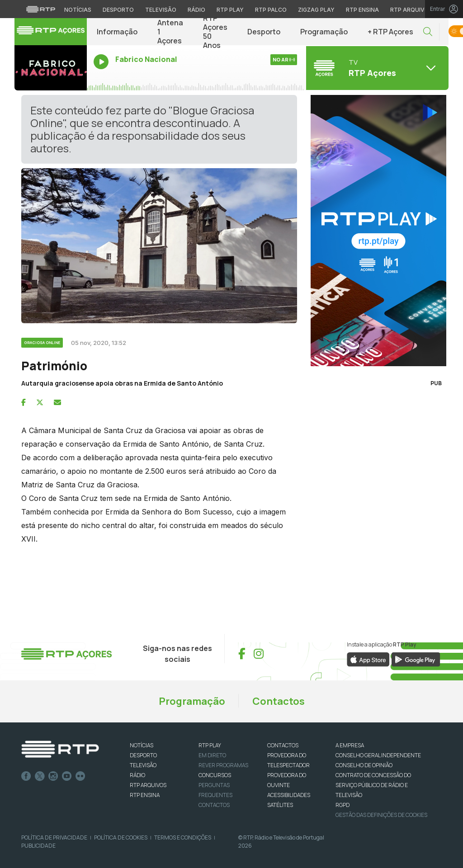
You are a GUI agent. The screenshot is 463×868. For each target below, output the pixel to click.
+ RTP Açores (390, 32)
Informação (117, 32)
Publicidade (38, 846)
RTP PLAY (210, 745)
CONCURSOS (215, 775)
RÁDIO (137, 775)
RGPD (343, 805)
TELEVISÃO (143, 765)
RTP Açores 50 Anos (215, 32)
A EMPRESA (350, 745)
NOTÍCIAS (142, 745)
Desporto (264, 32)
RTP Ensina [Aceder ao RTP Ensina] (362, 10)
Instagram (53, 776)
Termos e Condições (183, 837)
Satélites (280, 805)
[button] (428, 32)
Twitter (40, 776)
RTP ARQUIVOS (148, 785)
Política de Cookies (121, 837)
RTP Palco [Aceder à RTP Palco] (271, 10)
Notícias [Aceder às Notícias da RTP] (78, 10)
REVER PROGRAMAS (223, 765)
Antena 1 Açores (170, 32)
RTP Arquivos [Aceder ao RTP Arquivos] (411, 10)
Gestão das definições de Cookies (381, 815)
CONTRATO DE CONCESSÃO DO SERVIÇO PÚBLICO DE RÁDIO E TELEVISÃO (373, 785)
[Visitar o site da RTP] (41, 9)
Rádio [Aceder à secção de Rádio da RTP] (196, 10)
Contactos (279, 701)
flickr (80, 776)
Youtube (67, 776)
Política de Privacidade (54, 837)
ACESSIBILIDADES (289, 795)
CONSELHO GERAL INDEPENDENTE (378, 755)
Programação (324, 32)
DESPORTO (143, 755)
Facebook (26, 776)
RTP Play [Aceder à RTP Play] (230, 10)
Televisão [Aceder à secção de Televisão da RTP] (161, 10)
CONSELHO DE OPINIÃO (364, 765)
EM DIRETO (212, 755)
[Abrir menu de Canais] (376, 68)
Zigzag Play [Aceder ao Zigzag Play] (316, 10)
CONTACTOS (283, 745)
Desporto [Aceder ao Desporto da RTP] (118, 10)
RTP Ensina (145, 795)
